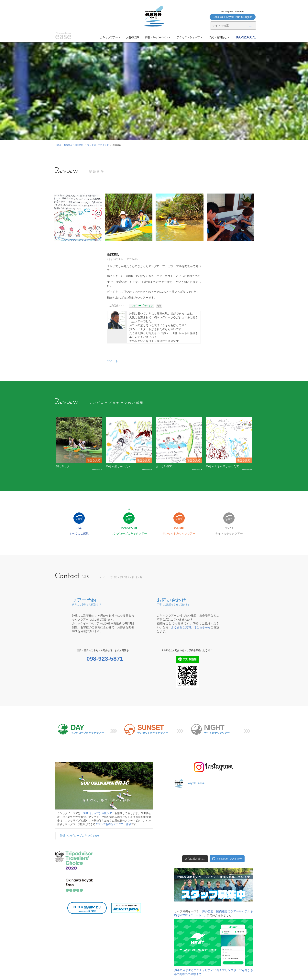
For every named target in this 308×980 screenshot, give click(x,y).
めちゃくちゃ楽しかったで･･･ (225, 466)
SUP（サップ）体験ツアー (99, 813)
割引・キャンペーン (158, 37)
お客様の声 (132, 37)
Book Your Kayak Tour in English (233, 17)
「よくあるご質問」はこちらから (190, 627)
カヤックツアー (110, 37)
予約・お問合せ (219, 37)
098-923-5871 (245, 37)
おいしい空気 (164, 466)
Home (58, 145)
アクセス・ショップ (189, 37)
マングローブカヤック (98, 145)
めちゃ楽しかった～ (118, 466)
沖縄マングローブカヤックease (79, 836)
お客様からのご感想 (74, 145)
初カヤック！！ (66, 466)
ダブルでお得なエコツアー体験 (113, 824)
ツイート (113, 361)
